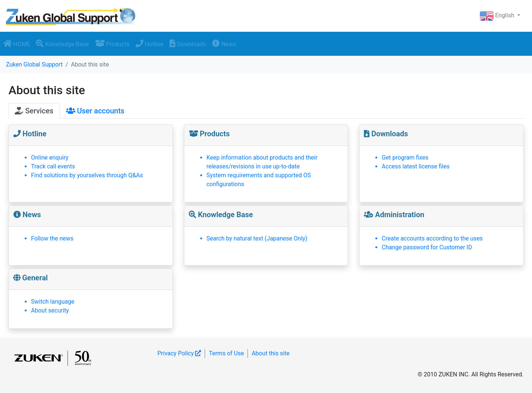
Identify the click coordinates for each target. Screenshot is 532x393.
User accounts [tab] (95, 111)
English (498, 16)
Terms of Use (226, 353)
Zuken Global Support (34, 64)
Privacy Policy (179, 353)
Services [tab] (34, 111)
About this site (271, 353)
